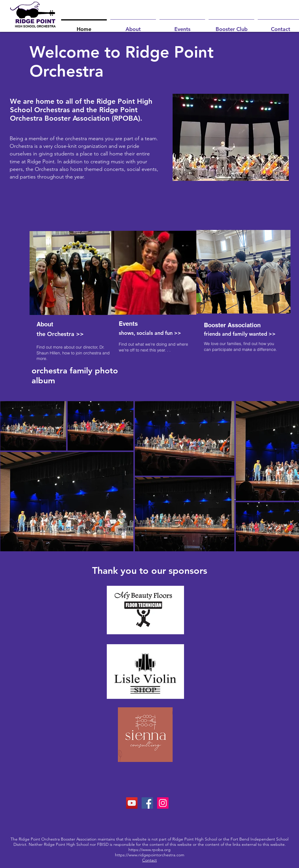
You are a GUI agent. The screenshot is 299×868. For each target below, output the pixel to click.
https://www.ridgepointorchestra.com (150, 855)
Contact (149, 860)
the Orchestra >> (60, 334)
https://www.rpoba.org (149, 850)
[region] (69, 297)
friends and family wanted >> (240, 334)
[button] (133, 27)
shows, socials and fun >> (150, 333)
